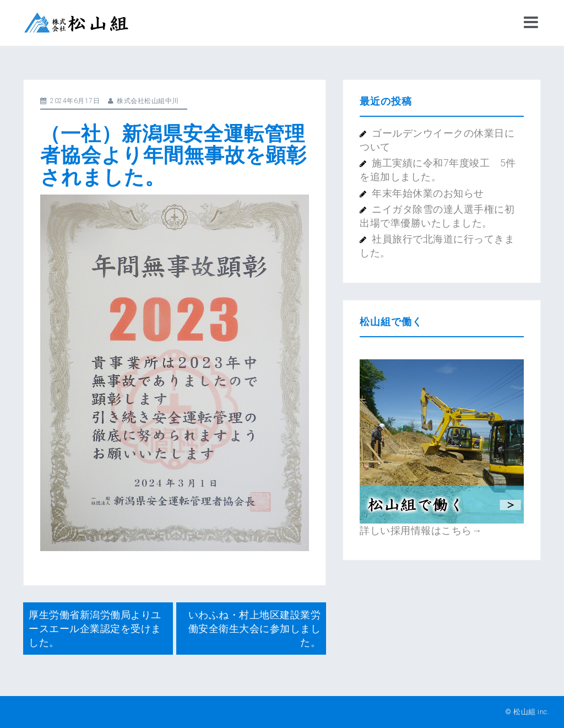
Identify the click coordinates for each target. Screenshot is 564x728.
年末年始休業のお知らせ (428, 193)
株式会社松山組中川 (148, 101)
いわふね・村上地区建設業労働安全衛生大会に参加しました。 (255, 629)
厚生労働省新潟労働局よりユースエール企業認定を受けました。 (95, 629)
